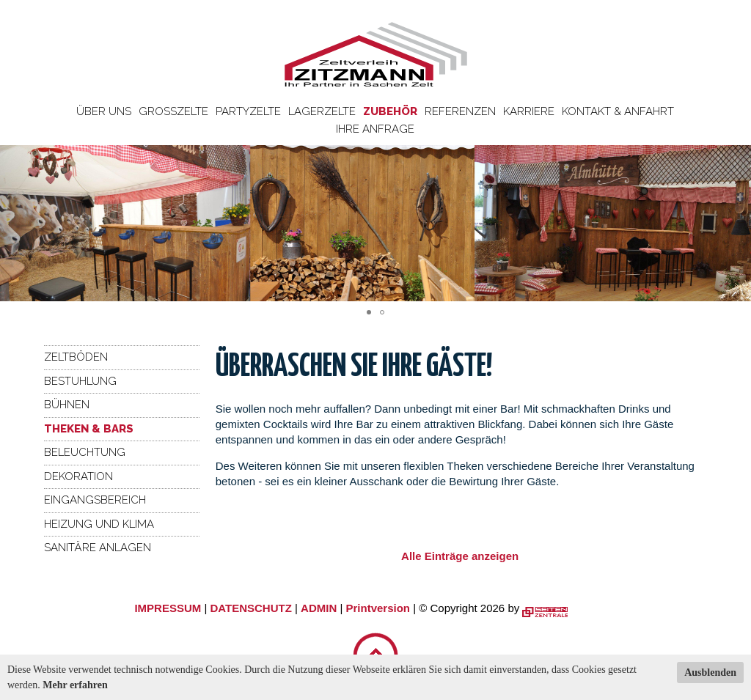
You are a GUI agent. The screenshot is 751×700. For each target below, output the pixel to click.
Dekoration (78, 476)
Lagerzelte (322, 111)
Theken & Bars (89, 429)
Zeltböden (76, 357)
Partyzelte (248, 111)
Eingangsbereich (95, 500)
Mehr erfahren (75, 685)
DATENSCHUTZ (250, 608)
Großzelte (173, 111)
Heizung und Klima (99, 524)
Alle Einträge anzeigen (460, 556)
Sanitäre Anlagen (98, 548)
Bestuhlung (80, 381)
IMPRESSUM (168, 608)
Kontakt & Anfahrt (618, 111)
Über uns (104, 111)
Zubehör (390, 111)
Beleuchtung (85, 452)
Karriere (529, 111)
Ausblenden (710, 673)
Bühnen (67, 405)
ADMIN (319, 608)
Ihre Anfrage (375, 129)
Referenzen (460, 111)
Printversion (378, 608)
